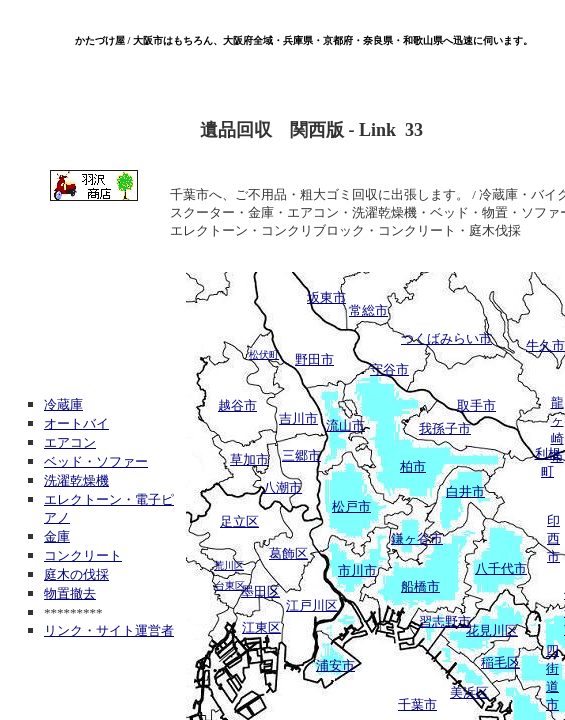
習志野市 (445, 621)
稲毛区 (500, 662)
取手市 (476, 405)
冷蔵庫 (63, 404)
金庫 (57, 536)
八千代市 (501, 568)
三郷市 (301, 455)
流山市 (345, 425)
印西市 (553, 538)
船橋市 (420, 586)
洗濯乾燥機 (76, 480)
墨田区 (260, 591)
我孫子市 (445, 428)
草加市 (249, 459)
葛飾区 (288, 553)
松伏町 (264, 354)
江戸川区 (312, 605)
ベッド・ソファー (96, 461)
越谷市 (237, 405)
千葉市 (417, 704)
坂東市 (326, 297)
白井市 (465, 491)
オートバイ (76, 423)
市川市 (357, 570)
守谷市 (389, 369)
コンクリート (83, 555)
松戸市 (351, 506)
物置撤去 (70, 593)
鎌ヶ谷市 (417, 538)
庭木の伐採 (76, 574)
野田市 (314, 359)
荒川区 (229, 565)
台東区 (230, 585)
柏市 (413, 466)
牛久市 (545, 345)
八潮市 (282, 487)
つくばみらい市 (446, 338)
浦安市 (335, 665)
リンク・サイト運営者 (109, 630)
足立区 (239, 521)
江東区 (261, 627)
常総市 (368, 310)
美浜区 (469, 692)
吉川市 (298, 418)
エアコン (70, 442)
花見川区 (492, 630)
